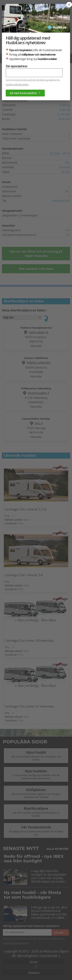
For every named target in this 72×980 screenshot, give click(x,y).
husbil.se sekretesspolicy (17, 84)
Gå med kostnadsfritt (25, 93)
